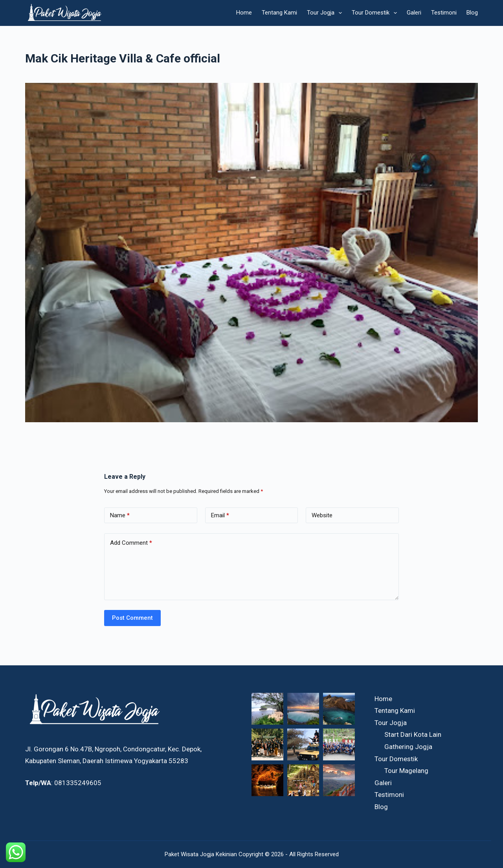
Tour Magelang (406, 771)
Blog (472, 13)
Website (322, 515)
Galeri (414, 13)
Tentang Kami (279, 13)
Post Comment (132, 618)
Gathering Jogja (408, 747)
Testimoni (444, 13)
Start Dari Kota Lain (413, 734)
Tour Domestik (376, 13)
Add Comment (131, 543)
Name (120, 515)
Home (244, 13)
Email (220, 515)
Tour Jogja (326, 13)
